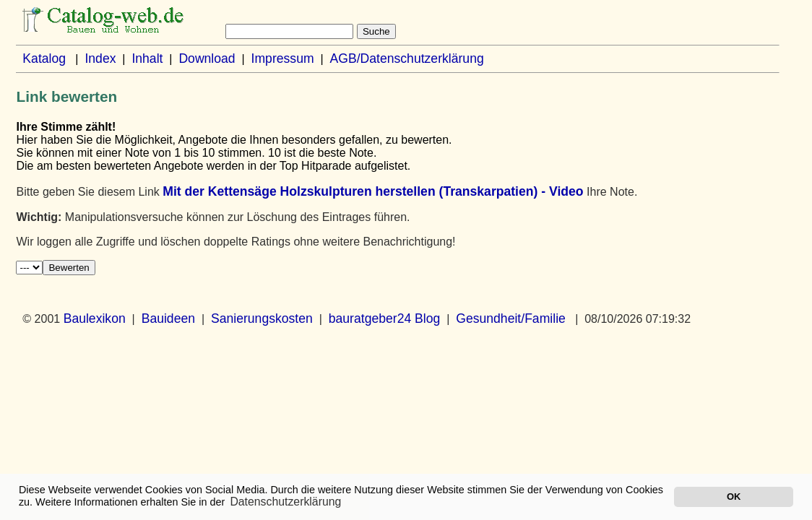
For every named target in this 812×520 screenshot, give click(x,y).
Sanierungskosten (262, 318)
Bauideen (168, 318)
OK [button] (734, 497)
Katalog (44, 58)
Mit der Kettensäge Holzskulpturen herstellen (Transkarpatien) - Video (373, 191)
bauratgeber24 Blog (385, 318)
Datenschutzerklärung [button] (285, 502)
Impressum (283, 58)
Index (100, 58)
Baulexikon (95, 318)
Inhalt (147, 58)
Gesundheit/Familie (511, 318)
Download (207, 58)
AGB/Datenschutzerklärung (407, 58)
